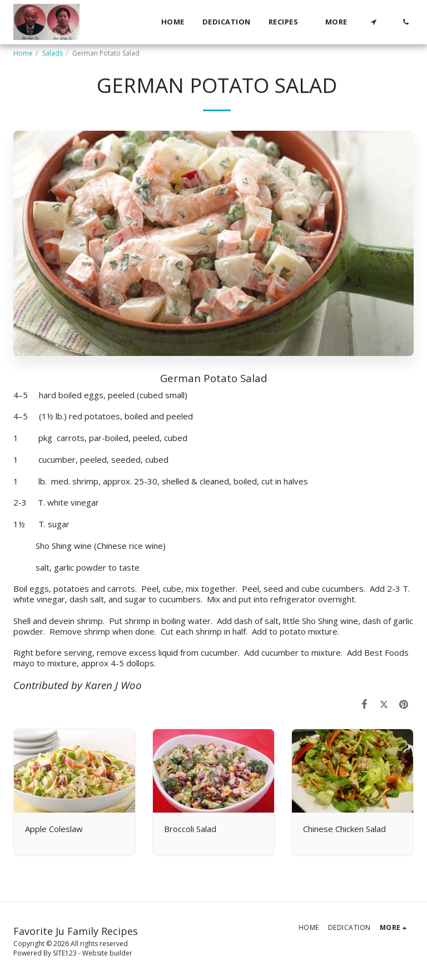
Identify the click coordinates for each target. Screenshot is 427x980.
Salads (53, 53)
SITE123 (65, 953)
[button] (288, 22)
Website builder (107, 953)
